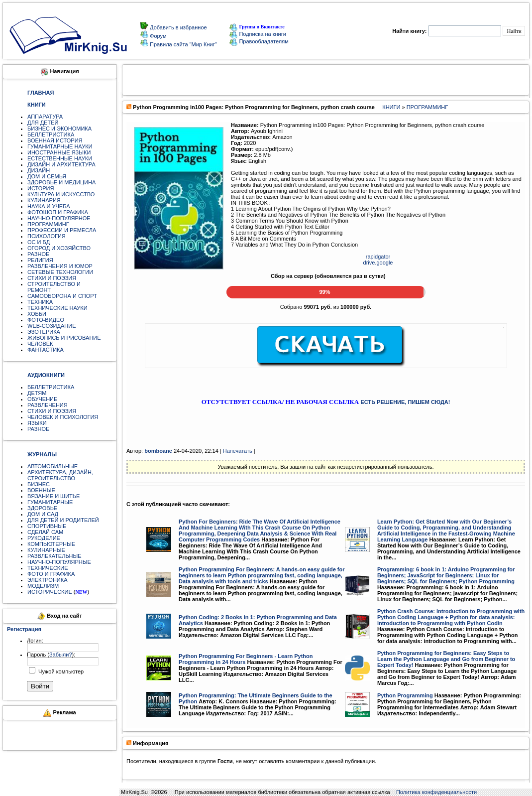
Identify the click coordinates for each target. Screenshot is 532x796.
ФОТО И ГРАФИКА (51, 574)
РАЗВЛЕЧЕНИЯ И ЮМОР (60, 266)
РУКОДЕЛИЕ (44, 538)
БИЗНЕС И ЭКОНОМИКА (59, 129)
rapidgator (378, 257)
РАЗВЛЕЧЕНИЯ (48, 405)
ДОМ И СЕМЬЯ (47, 176)
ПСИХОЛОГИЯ (47, 236)
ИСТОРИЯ (41, 188)
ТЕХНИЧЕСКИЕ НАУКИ (57, 308)
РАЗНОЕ (38, 254)
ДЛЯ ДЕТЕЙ (43, 123)
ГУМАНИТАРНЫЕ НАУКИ (60, 146)
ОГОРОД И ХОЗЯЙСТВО (59, 248)
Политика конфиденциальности (436, 792)
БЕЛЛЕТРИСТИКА (51, 134)
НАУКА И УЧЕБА (49, 206)
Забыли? (61, 655)
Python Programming (405, 695)
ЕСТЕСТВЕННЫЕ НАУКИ (60, 158)
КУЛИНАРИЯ (44, 200)
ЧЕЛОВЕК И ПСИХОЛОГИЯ (63, 417)
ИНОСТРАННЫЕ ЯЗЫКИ (59, 152)
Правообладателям (259, 41)
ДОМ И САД (43, 514)
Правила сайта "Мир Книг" (183, 44)
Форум (157, 36)
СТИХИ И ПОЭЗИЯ (52, 278)
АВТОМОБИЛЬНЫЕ (53, 466)
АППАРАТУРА (45, 117)
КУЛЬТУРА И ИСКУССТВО (61, 194)
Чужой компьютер (60, 671)
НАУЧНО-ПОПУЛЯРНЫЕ (59, 562)
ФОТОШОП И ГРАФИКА (58, 212)
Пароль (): (51, 655)
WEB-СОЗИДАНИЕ (52, 326)
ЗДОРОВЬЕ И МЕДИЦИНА (61, 182)
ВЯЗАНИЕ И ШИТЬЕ (53, 496)
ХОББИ (37, 314)
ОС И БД (39, 242)
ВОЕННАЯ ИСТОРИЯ (55, 140)
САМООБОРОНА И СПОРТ (62, 296)
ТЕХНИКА (40, 302)
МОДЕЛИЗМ (43, 586)
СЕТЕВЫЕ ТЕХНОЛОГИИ (60, 272)
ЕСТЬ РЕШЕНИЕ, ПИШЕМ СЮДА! (405, 402)
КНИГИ (391, 107)
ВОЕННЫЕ (41, 490)
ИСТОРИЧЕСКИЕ (50, 592)
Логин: (35, 641)
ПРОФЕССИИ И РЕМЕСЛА (62, 230)
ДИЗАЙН (39, 170)
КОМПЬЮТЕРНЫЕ (51, 544)
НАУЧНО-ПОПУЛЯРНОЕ (59, 218)
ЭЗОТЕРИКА (44, 332)
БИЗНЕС (39, 484)
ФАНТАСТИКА (46, 350)
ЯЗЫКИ (37, 423)
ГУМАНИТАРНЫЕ (50, 502)
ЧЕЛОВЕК (40, 344)
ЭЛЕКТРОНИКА (47, 580)
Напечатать (238, 451)
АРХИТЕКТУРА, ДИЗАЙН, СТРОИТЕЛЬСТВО (60, 475)
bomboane (158, 451)
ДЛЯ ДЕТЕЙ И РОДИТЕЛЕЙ (63, 520)
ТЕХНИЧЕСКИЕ (48, 568)
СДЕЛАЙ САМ (45, 532)
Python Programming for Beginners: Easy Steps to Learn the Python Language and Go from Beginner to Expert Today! (446, 659)
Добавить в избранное (178, 27)
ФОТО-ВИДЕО (46, 320)
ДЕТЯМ (37, 393)
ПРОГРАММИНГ (48, 224)
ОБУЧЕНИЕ (42, 399)
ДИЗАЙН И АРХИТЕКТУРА (61, 164)
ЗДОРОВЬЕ (42, 508)
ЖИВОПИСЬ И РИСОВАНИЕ (64, 338)
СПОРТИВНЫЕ (47, 526)
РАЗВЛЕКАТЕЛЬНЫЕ (54, 556)
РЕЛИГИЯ (40, 260)
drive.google (378, 263)
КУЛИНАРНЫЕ (46, 550)
